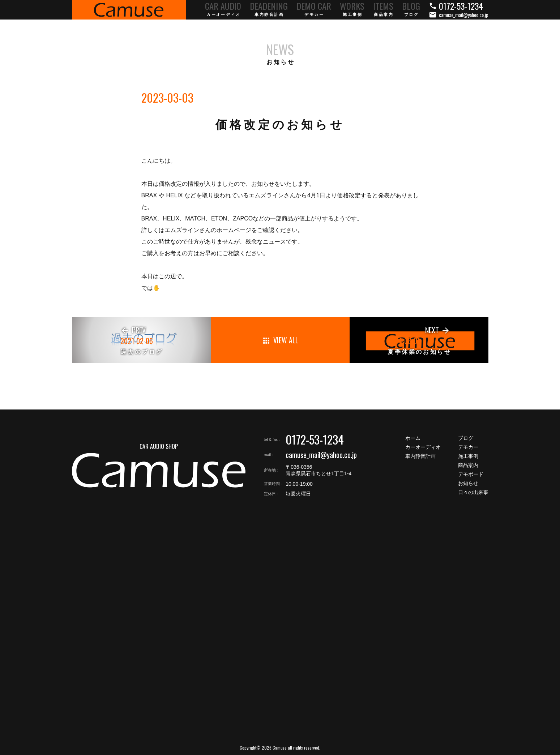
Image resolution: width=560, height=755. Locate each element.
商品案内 (468, 465)
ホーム (413, 438)
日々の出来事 (473, 492)
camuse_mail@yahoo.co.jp (321, 455)
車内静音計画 (420, 456)
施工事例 (468, 456)
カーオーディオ (423, 447)
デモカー (468, 447)
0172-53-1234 (315, 439)
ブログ (466, 438)
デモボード (471, 474)
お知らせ (468, 483)
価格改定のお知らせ (280, 125)
